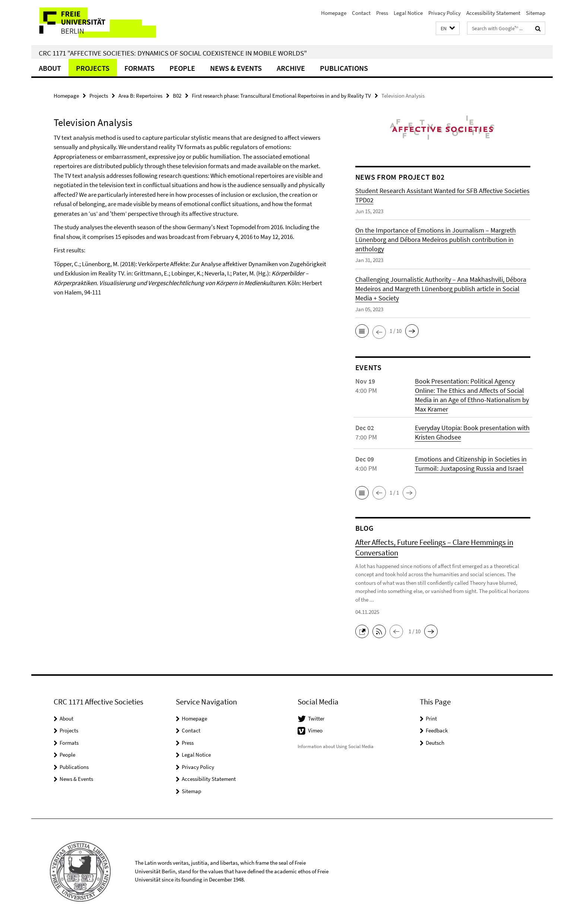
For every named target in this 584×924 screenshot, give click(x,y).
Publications (344, 68)
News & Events (236, 68)
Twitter (316, 718)
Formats (139, 68)
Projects (93, 68)
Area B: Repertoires (140, 96)
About (50, 68)
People (182, 68)
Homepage (334, 13)
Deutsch (435, 743)
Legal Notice (408, 13)
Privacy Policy (445, 13)
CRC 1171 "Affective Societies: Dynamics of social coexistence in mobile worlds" (173, 53)
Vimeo (315, 730)
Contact (361, 13)
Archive (291, 68)
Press (382, 13)
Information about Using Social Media (336, 746)
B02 (177, 96)
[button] (448, 29)
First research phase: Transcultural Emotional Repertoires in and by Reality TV (281, 96)
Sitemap (536, 13)
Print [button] (431, 718)
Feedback (437, 730)
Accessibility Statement (493, 13)
